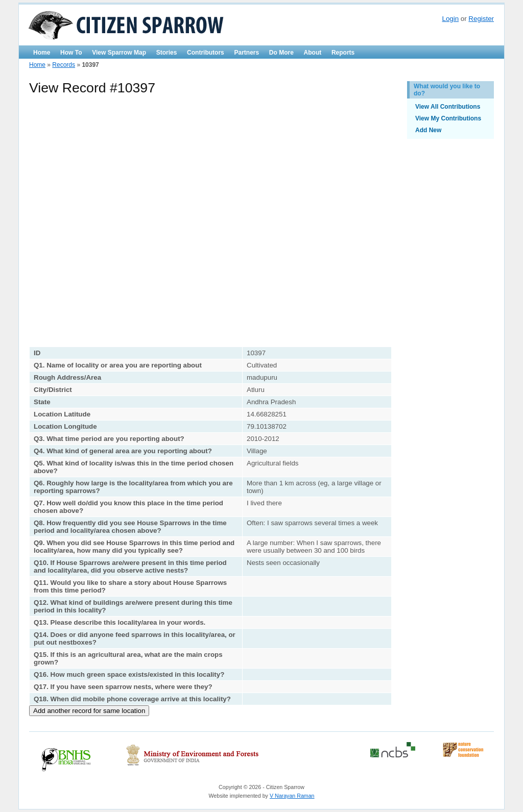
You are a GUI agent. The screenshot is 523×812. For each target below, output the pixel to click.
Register (481, 19)
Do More (281, 53)
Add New (428, 130)
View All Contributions (448, 107)
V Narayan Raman (292, 796)
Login (450, 19)
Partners (246, 53)
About (313, 53)
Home (42, 53)
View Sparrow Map (119, 53)
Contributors (206, 53)
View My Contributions (448, 118)
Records (64, 65)
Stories (167, 53)
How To (71, 53)
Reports (343, 53)
